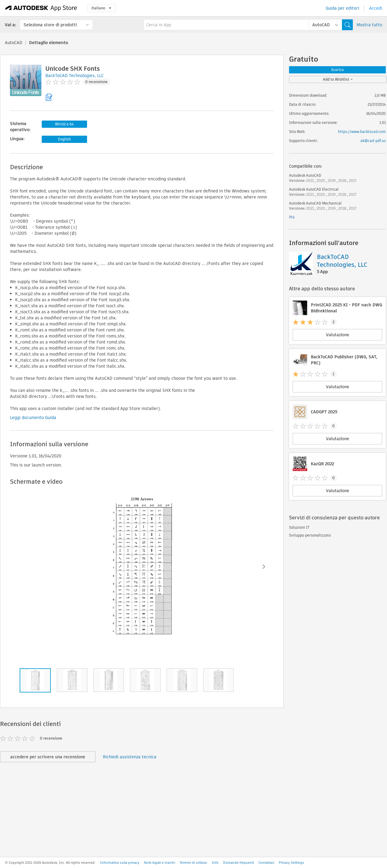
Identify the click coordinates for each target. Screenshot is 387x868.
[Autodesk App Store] (41, 8)
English (64, 139)
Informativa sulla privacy (120, 863)
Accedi (376, 8)
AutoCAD (14, 43)
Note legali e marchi (159, 863)
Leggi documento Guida (33, 418)
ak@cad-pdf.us (373, 141)
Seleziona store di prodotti (50, 25)
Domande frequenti (239, 863)
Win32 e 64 (64, 124)
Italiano (101, 8)
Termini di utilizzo (193, 863)
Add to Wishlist (338, 79)
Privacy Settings (291, 863)
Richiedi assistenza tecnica (130, 757)
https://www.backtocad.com (362, 132)
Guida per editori (342, 8)
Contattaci (266, 863)
